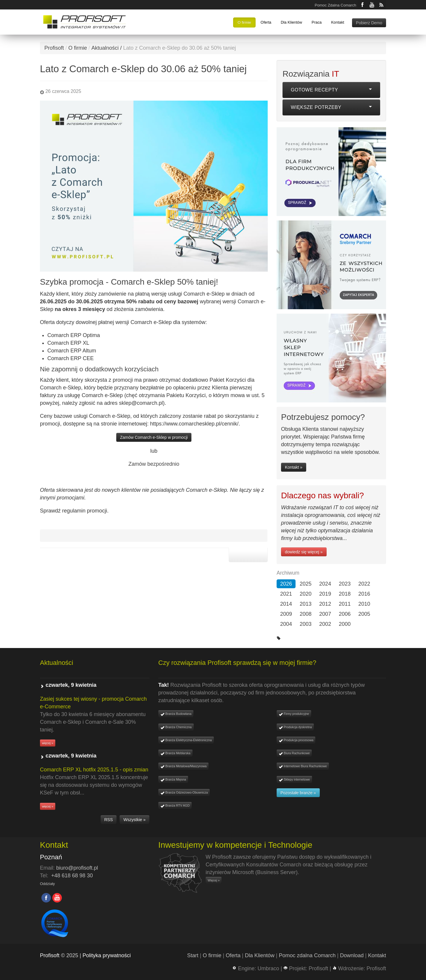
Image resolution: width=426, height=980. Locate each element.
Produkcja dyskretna (295, 727)
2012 (325, 604)
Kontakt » (294, 467)
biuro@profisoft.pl (77, 868)
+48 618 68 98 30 (72, 876)
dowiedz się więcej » (304, 552)
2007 (325, 614)
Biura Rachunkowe (294, 753)
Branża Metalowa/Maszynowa (183, 767)
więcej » (48, 743)
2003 (306, 624)
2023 (345, 584)
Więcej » (214, 880)
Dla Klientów (291, 22)
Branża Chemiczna (176, 727)
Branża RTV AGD (175, 806)
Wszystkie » (134, 820)
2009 (286, 614)
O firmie (244, 22)
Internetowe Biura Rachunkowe (303, 767)
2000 (345, 624)
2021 (286, 594)
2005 (364, 614)
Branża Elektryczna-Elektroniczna (186, 740)
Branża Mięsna (173, 780)
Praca (317, 22)
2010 (364, 604)
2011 (345, 604)
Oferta (266, 22)
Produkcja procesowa (296, 740)
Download (352, 955)
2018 (345, 594)
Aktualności (105, 48)
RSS (109, 820)
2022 (364, 584)
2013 (306, 604)
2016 (364, 594)
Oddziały (47, 884)
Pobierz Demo (369, 23)
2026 (286, 584)
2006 (345, 614)
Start (193, 955)
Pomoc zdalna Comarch (307, 955)
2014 (286, 604)
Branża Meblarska (175, 753)
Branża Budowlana (176, 714)
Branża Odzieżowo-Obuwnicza (184, 793)
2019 (325, 594)
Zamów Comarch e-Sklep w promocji (154, 437)
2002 (325, 624)
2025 (306, 584)
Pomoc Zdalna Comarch (335, 5)
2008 (306, 614)
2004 (286, 624)
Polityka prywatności (107, 955)
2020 (306, 594)
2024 (325, 584)
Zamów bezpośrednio (154, 464)
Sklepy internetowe (294, 780)
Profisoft (54, 48)
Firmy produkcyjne (294, 714)
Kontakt (338, 22)
